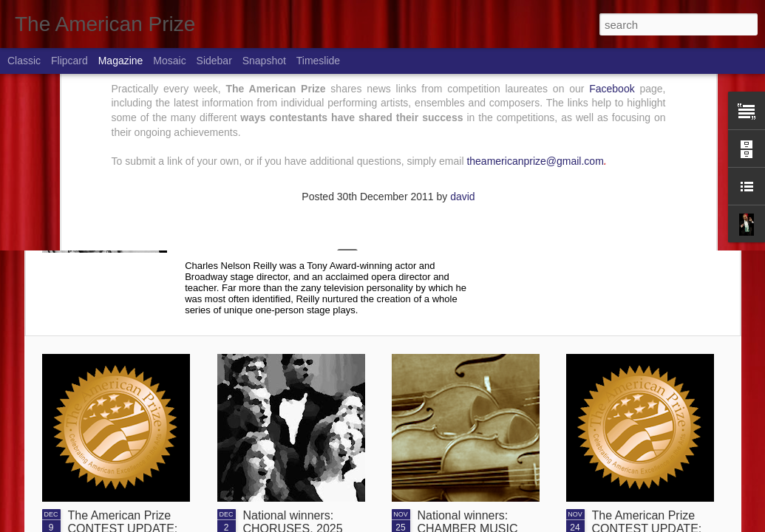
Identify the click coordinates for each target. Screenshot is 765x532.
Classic (24, 61)
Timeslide (318, 61)
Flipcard (69, 61)
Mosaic (169, 61)
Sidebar (214, 61)
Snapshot (264, 61)
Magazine (121, 61)
